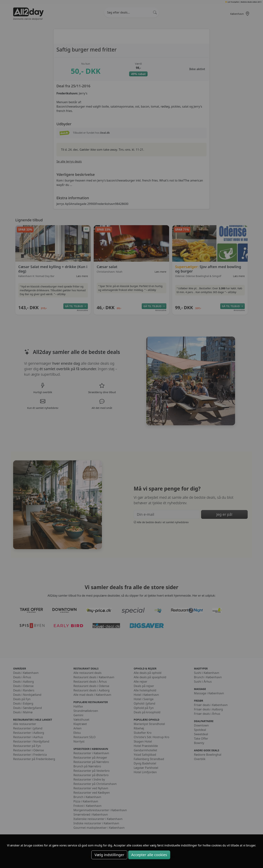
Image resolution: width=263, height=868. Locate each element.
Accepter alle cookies (149, 855)
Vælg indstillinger (109, 855)
